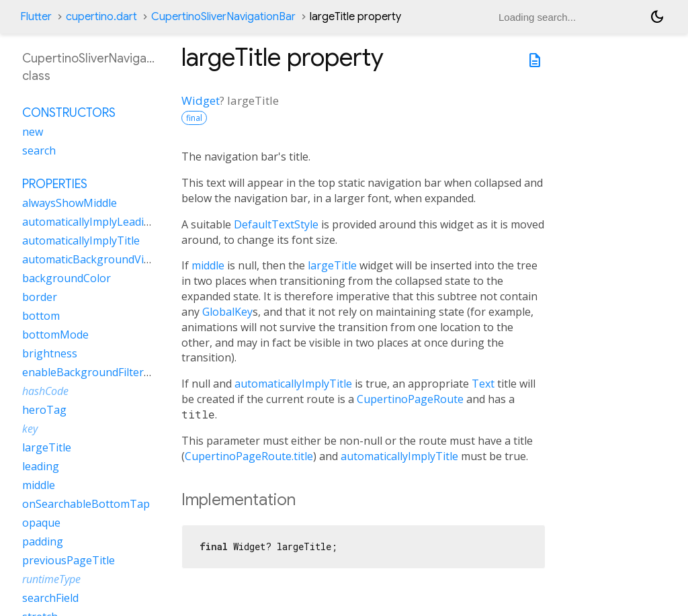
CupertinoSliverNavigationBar (223, 17)
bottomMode (55, 335)
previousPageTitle (69, 560)
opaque (41, 523)
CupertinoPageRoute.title (249, 456)
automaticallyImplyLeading (90, 222)
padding (43, 541)
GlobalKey (227, 312)
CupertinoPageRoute (410, 399)
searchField (50, 598)
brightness (50, 353)
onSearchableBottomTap (86, 504)
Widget (201, 100)
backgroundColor (67, 278)
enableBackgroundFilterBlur (94, 372)
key (30, 429)
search (39, 150)
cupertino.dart (101, 17)
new (33, 132)
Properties (55, 184)
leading (41, 466)
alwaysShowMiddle (70, 203)
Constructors (69, 113)
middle (208, 265)
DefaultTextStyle (276, 224)
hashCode (45, 391)
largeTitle (332, 265)
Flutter (36, 17)
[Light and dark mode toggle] (657, 17)
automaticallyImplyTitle (293, 384)
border (40, 297)
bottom (41, 316)
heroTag (44, 410)
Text (483, 384)
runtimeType (51, 579)
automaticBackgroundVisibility (99, 259)
